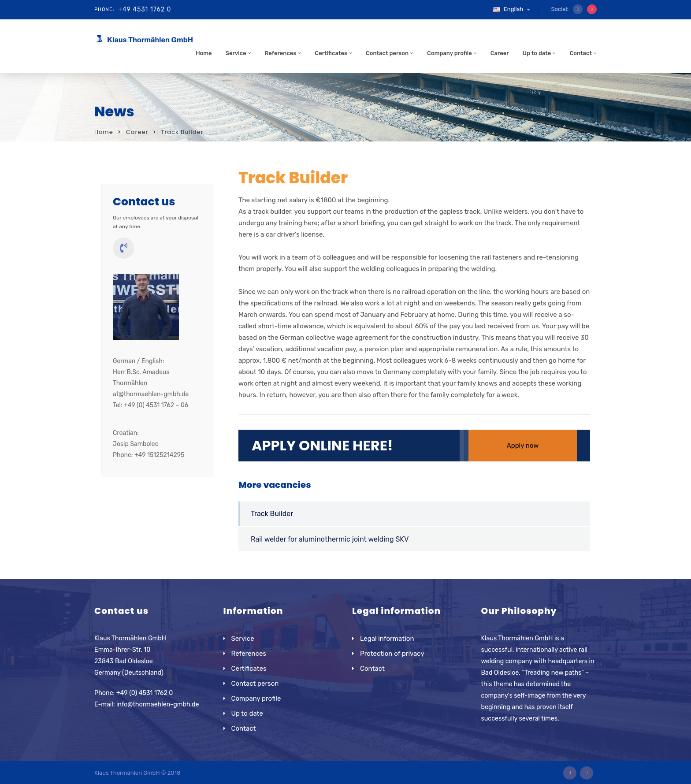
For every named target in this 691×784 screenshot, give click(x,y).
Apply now (523, 446)
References (281, 53)
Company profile (450, 53)
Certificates (331, 53)
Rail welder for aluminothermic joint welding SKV (330, 539)
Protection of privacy (392, 654)
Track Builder (272, 514)
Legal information (387, 639)
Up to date (537, 53)
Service (236, 53)
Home (204, 53)
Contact (581, 53)
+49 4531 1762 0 (145, 9)
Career (500, 53)
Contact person (387, 53)
